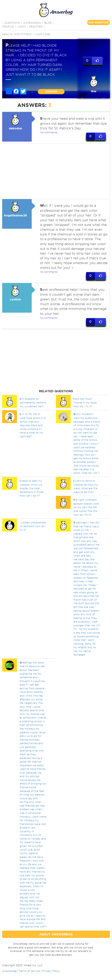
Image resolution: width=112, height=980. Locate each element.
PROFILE (8, 26)
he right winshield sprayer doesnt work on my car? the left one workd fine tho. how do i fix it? (86, 507)
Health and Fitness (17, 34)
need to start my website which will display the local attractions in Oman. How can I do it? (32, 488)
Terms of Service (29, 971)
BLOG (48, 23)
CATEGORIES (32, 23)
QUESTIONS (12, 23)
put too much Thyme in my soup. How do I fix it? (85, 403)
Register (36, 26)
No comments (49, 132)
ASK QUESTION (98, 22)
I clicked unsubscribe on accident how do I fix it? (33, 526)
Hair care (43, 34)
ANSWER (51, 92)
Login (22, 26)
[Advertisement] (55, 171)
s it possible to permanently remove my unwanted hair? (33, 403)
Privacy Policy (51, 971)
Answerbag (9, 971)
